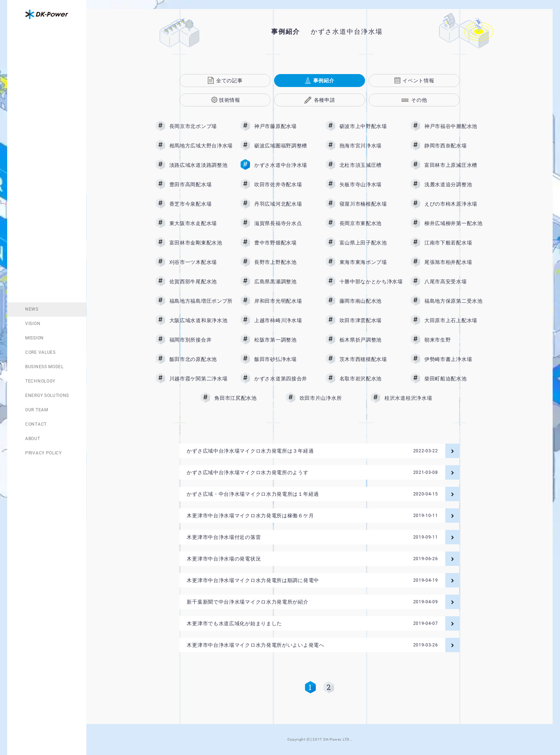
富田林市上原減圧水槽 (456, 165)
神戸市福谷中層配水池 (456, 126)
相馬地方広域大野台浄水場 (201, 146)
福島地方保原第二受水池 (456, 301)
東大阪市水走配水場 (201, 223)
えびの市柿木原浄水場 (456, 204)
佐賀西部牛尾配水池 (201, 282)
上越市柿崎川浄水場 (286, 320)
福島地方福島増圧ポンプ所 (201, 301)
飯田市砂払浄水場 (286, 359)
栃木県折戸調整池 (371, 340)
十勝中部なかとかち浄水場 (371, 282)
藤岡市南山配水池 (371, 301)
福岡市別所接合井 (201, 340)
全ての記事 (229, 81)
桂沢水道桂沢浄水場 (414, 398)
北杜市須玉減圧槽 (371, 165)
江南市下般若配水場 (456, 243)
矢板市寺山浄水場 (371, 184)
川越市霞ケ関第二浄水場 (201, 379)
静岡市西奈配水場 (456, 146)
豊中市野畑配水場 (286, 243)
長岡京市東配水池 (371, 223)
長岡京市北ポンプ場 (201, 126)
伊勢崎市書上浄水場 (456, 359)
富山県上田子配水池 (371, 243)
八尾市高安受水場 (456, 282)
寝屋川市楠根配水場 (371, 204)
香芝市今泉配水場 (201, 204)
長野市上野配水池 (286, 262)
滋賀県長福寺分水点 (286, 223)
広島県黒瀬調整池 (286, 282)
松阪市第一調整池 (286, 340)
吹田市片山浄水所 (331, 398)
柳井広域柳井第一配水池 (456, 223)
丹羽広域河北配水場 (286, 204)
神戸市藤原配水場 (286, 126)
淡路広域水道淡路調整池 (201, 165)
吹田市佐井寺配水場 (286, 184)
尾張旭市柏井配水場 (456, 262)
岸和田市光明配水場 (286, 301)
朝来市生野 (456, 340)
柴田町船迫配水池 (456, 379)
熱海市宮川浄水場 (371, 146)
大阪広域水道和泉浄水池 (201, 320)
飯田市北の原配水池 (201, 359)
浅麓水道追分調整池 (456, 184)
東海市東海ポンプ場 (371, 262)
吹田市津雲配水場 (371, 320)
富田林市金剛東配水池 (201, 243)
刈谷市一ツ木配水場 (201, 262)
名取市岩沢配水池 (371, 379)
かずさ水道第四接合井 (286, 379)
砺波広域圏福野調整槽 (286, 146)
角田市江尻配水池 (246, 398)
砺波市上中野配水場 (371, 126)
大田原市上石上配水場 (456, 320)
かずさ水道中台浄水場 (286, 165)
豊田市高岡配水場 (201, 184)
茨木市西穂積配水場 (371, 359)
